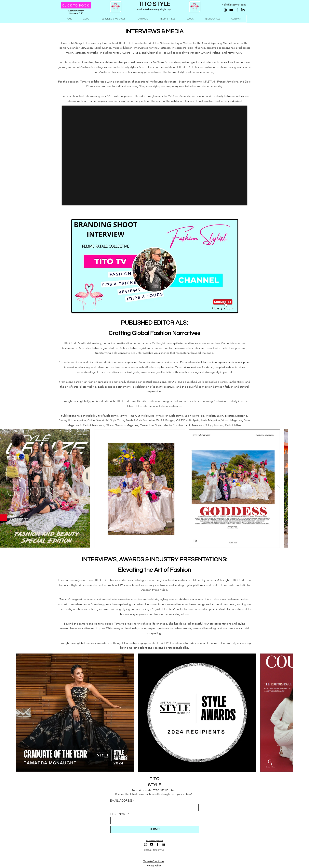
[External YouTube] (154, 155)
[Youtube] (231, 10)
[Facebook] (237, 10)
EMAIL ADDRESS (121, 801)
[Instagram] (225, 10)
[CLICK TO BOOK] (76, 5)
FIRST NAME (119, 814)
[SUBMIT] (155, 829)
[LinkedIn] (243, 10)
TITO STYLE (154, 4)
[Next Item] (279, 489)
